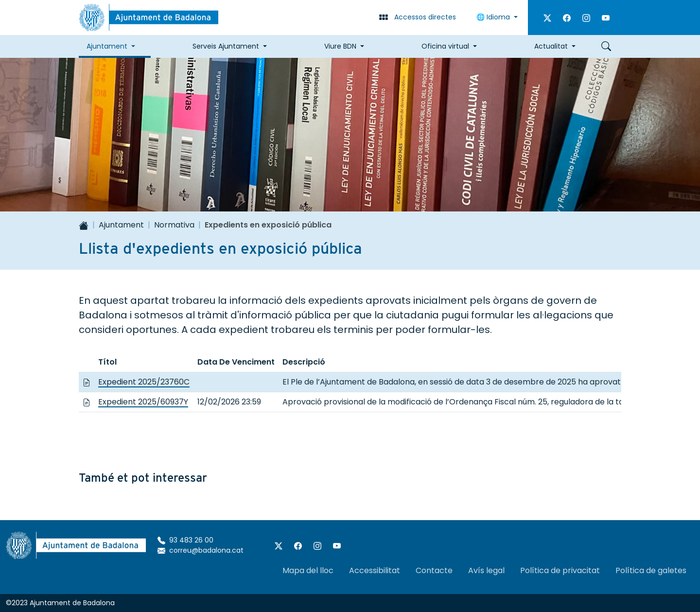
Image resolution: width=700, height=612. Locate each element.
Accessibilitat (375, 570)
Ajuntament (121, 225)
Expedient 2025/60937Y (143, 402)
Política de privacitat (560, 570)
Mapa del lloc (308, 570)
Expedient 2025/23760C (144, 382)
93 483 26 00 (185, 540)
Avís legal (486, 570)
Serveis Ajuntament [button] (226, 46)
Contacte (434, 570)
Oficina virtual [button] (445, 46)
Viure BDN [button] (340, 46)
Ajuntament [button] (107, 46)
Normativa (174, 225)
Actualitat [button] (551, 46)
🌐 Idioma (494, 17)
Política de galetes (651, 570)
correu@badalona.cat (201, 550)
